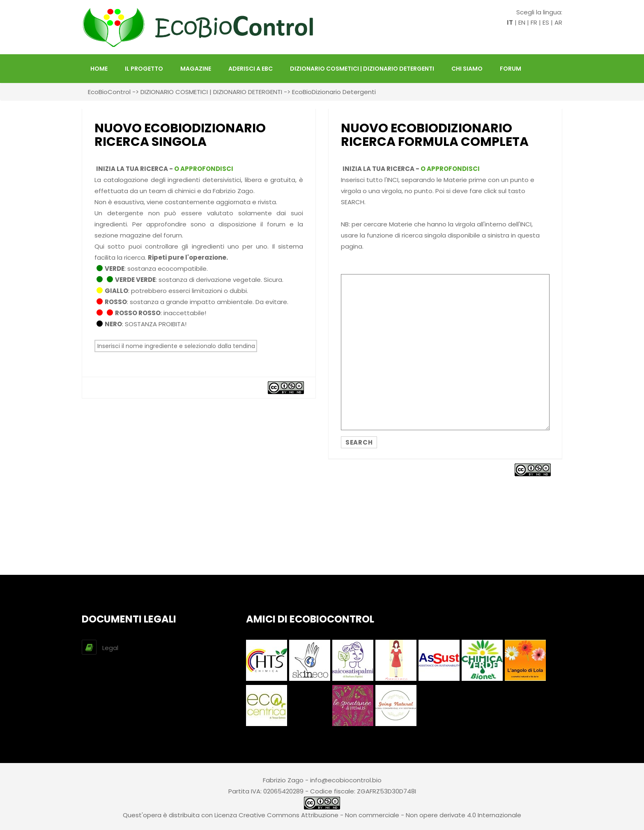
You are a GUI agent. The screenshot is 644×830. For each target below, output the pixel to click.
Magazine (196, 69)
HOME (99, 69)
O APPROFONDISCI (204, 169)
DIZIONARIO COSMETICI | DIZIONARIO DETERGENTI (362, 69)
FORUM (511, 69)
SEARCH (359, 442)
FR (534, 22)
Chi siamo (467, 69)
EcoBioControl (109, 92)
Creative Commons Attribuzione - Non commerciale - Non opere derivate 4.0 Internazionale (380, 815)
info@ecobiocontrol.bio (346, 780)
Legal (110, 648)
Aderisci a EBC (251, 69)
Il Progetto (144, 69)
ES (546, 22)
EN (522, 22)
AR (558, 22)
